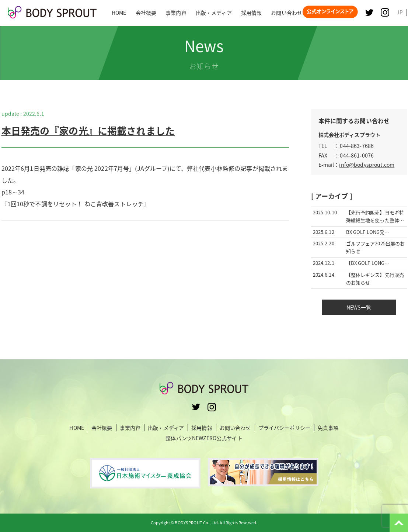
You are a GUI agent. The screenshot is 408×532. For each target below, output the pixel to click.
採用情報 (202, 428)
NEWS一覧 (359, 307)
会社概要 (102, 428)
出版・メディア (166, 428)
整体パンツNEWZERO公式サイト (204, 438)
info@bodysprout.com (367, 165)
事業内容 (130, 428)
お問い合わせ (235, 428)
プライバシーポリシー (284, 428)
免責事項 (328, 428)
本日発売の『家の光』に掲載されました (88, 131)
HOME (77, 428)
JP (400, 12)
